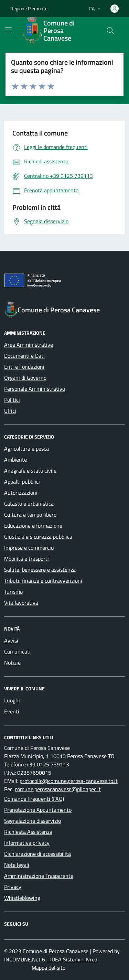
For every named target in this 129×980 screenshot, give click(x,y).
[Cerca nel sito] (110, 31)
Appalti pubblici (22, 482)
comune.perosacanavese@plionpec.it (58, 789)
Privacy (13, 887)
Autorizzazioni (21, 493)
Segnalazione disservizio (33, 821)
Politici (12, 400)
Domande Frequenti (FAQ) (34, 799)
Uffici (10, 411)
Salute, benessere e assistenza (40, 570)
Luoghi (12, 700)
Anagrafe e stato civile (30, 471)
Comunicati (17, 651)
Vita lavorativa (21, 603)
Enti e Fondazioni (24, 367)
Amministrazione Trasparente (39, 876)
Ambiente (15, 460)
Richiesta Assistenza (28, 832)
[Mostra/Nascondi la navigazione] (8, 30)
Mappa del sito (49, 968)
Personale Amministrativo (35, 389)
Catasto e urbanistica (29, 504)
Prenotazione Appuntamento (38, 810)
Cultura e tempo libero (30, 515)
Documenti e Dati (24, 356)
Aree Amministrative (29, 345)
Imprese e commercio (29, 548)
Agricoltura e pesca (26, 449)
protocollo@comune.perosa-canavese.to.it (69, 781)
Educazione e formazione (33, 526)
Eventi (12, 711)
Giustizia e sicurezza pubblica (38, 537)
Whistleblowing (22, 898)
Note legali (17, 865)
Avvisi (11, 640)
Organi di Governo (25, 378)
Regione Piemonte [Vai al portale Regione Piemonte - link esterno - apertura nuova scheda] (29, 8)
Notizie (12, 663)
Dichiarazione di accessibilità (37, 854)
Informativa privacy (27, 843)
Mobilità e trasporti (26, 559)
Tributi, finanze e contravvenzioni (43, 581)
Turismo (13, 592)
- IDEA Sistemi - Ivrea (72, 959)
